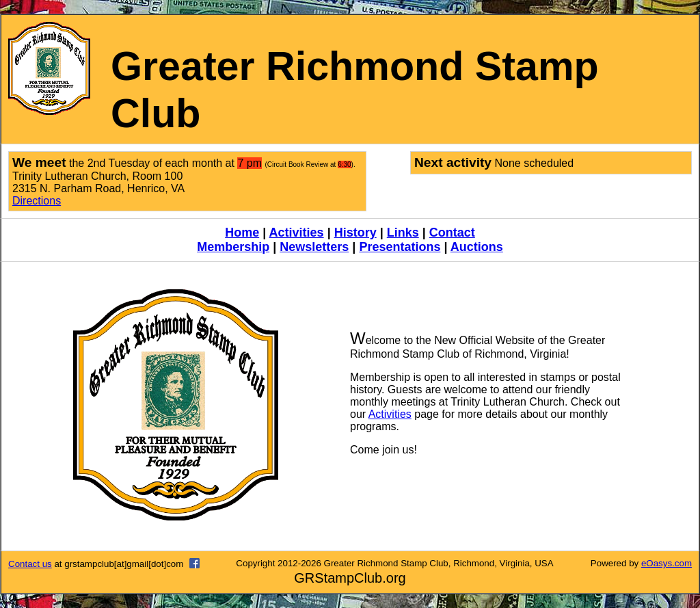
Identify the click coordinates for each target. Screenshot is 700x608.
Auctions (477, 247)
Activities (297, 233)
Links (403, 233)
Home (242, 233)
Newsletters (314, 247)
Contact (452, 233)
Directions (37, 201)
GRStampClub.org (350, 578)
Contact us (30, 564)
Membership (233, 247)
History (355, 233)
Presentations (400, 247)
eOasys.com (667, 563)
